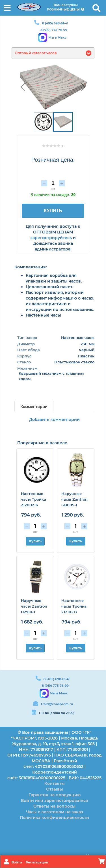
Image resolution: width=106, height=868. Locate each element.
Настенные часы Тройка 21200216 (33, 499)
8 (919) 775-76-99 (54, 30)
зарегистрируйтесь (51, 238)
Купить (35, 541)
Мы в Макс (57, 37)
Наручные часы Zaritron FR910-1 (34, 606)
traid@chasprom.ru (57, 704)
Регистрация (37, 862)
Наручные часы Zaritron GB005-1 (74, 499)
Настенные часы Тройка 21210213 (74, 606)
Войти (17, 862)
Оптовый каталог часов (36, 53)
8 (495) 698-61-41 (55, 23)
